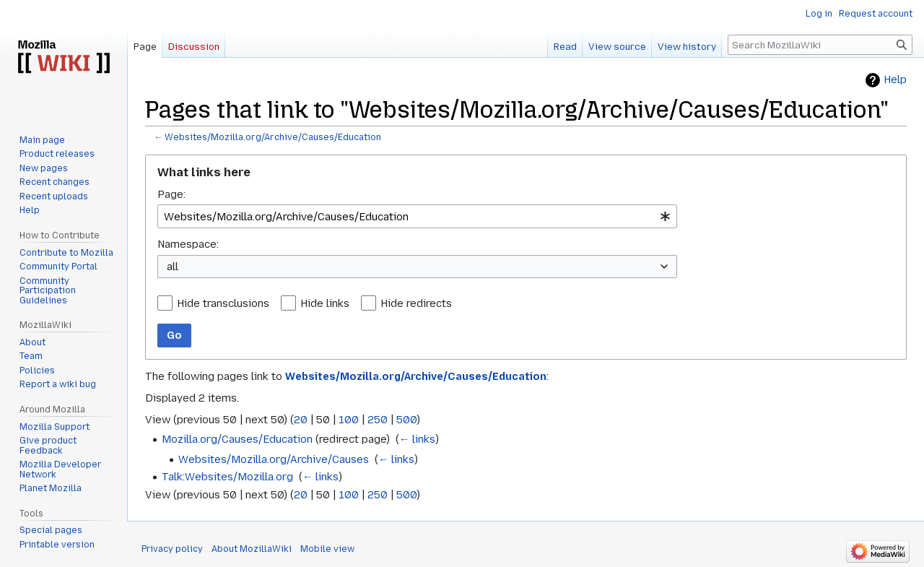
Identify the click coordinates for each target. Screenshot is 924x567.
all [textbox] (173, 267)
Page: (171, 194)
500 (406, 420)
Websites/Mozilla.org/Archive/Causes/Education (273, 137)
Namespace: (188, 244)
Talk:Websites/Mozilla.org (227, 477)
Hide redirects (416, 303)
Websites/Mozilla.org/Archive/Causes (274, 459)
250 (378, 420)
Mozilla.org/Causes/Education (237, 439)
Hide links (325, 303)
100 (349, 420)
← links (417, 439)
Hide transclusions (223, 303)
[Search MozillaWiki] (820, 45)
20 (301, 420)
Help (895, 80)
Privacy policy (172, 549)
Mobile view (327, 549)
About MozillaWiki (252, 549)
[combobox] (417, 216)
